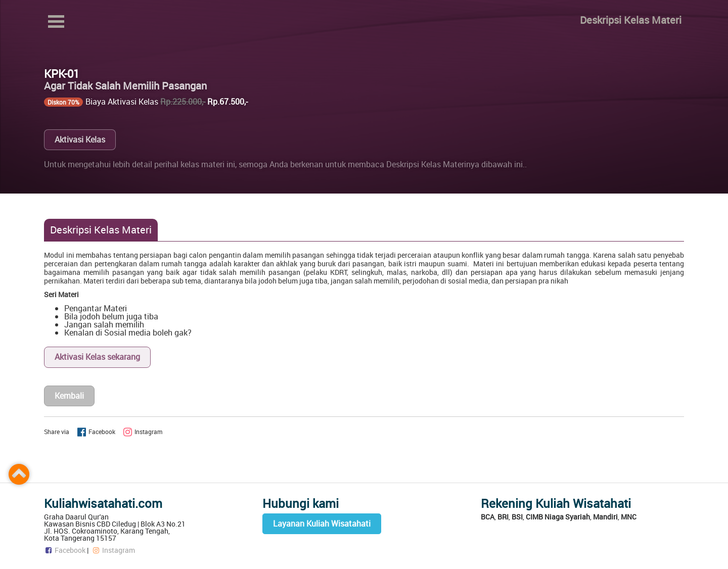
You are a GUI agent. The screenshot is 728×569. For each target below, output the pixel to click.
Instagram (113, 550)
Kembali (69, 396)
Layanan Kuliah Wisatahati (322, 524)
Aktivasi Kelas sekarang (97, 357)
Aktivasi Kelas (80, 139)
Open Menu (56, 21)
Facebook (65, 550)
